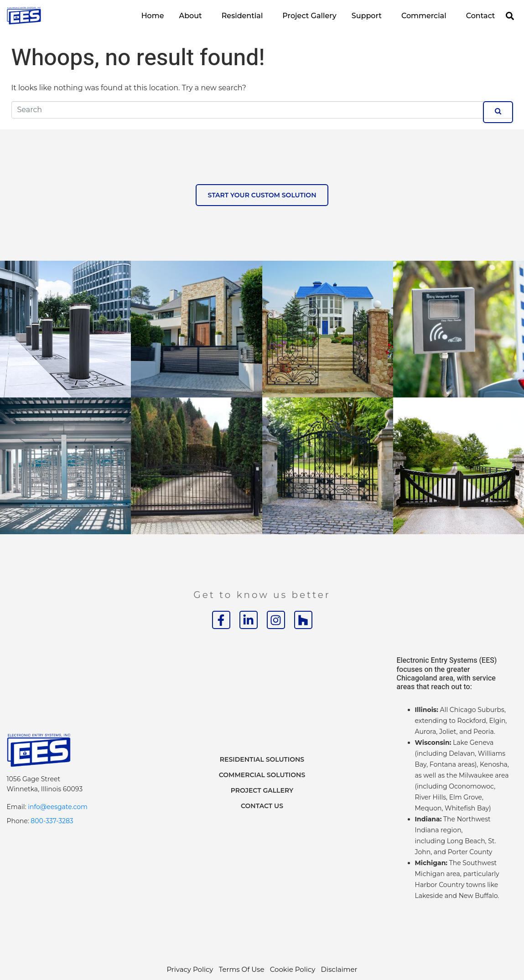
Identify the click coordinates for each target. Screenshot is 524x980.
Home (153, 16)
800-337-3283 (52, 821)
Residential (242, 16)
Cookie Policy (293, 969)
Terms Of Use (242, 969)
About (190, 16)
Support (367, 16)
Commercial (424, 16)
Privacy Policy (190, 969)
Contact (481, 16)
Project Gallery (309, 16)
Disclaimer (339, 969)
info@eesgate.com (58, 807)
